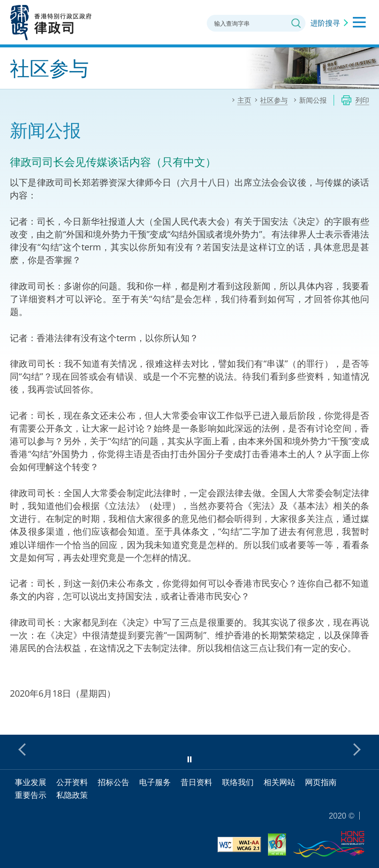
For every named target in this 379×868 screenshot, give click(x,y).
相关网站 (279, 782)
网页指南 (321, 782)
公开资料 (72, 782)
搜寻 (296, 23)
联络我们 (238, 782)
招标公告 (114, 782)
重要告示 (31, 795)
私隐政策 (72, 795)
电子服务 (155, 782)
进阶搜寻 (325, 23)
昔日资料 (196, 782)
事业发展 (31, 782)
